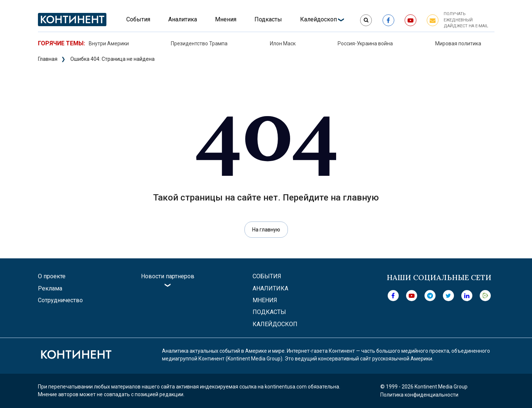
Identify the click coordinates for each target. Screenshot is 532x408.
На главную (266, 230)
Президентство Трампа (199, 43)
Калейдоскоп (318, 19)
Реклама (50, 288)
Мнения (226, 19)
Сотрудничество (60, 300)
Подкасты (268, 19)
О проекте (52, 276)
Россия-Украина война (365, 43)
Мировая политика (458, 43)
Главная (48, 59)
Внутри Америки (109, 43)
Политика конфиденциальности (419, 395)
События (138, 19)
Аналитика (183, 19)
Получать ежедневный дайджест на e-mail (466, 20)
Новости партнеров (168, 276)
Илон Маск (283, 43)
